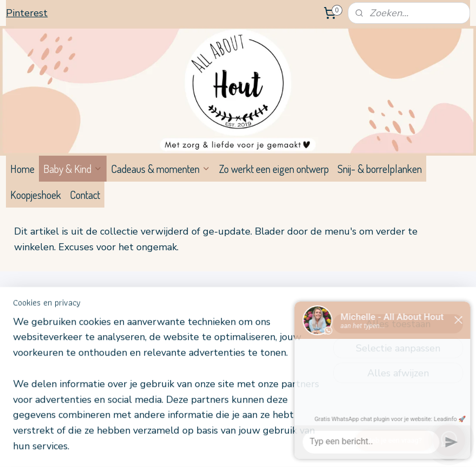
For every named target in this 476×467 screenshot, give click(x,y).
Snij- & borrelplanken (380, 169)
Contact (85, 195)
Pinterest (27, 13)
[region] (167, 391)
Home (22, 169)
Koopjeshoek (36, 195)
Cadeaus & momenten (161, 169)
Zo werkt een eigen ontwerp (274, 169)
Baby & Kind (73, 169)
